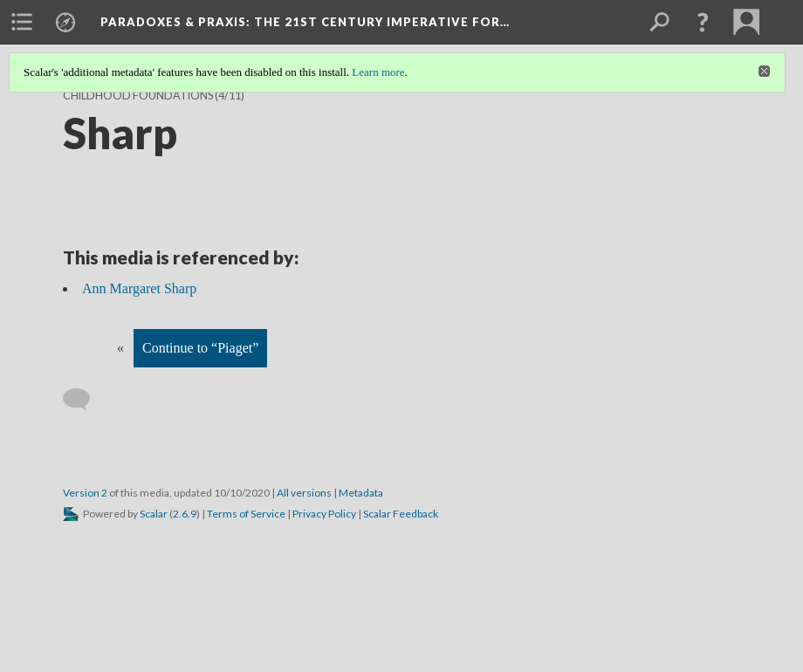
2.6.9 (185, 514)
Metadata (361, 493)
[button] (703, 22)
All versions (304, 493)
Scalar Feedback (401, 514)
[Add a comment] (84, 400)
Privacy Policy (324, 514)
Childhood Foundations (138, 96)
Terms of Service (246, 514)
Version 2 (85, 493)
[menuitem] (22, 22)
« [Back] (120, 348)
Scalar (154, 514)
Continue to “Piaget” (200, 348)
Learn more (378, 72)
